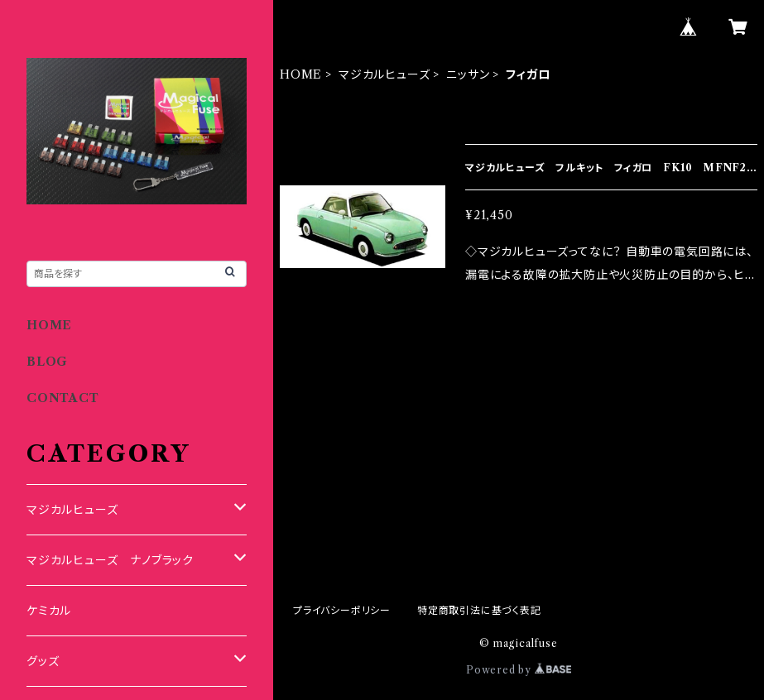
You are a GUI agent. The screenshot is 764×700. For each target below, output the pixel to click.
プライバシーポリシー (342, 610)
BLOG (47, 362)
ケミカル (49, 611)
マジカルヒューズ (384, 74)
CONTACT (63, 398)
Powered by (519, 670)
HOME (301, 74)
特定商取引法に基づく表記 (479, 610)
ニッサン (468, 74)
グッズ (43, 661)
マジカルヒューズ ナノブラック (110, 560)
